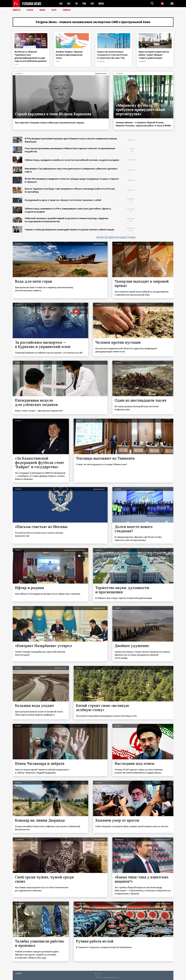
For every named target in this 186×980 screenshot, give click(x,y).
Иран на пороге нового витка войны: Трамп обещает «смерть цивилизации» (154, 55)
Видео (42, 10)
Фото (54, 10)
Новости (16, 10)
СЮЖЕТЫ (67, 10)
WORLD (101, 4)
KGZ (69, 4)
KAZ (61, 4)
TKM (84, 4)
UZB (92, 4)
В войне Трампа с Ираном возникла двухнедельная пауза (69, 55)
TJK (76, 4)
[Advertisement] (157, 172)
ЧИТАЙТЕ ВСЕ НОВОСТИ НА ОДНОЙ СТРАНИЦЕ (116, 238)
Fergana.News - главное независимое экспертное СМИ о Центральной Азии (93, 22)
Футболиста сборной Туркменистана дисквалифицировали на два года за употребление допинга (31, 56)
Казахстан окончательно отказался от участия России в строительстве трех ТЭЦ (112, 55)
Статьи (30, 10)
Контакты (19, 973)
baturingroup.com (111, 977)
